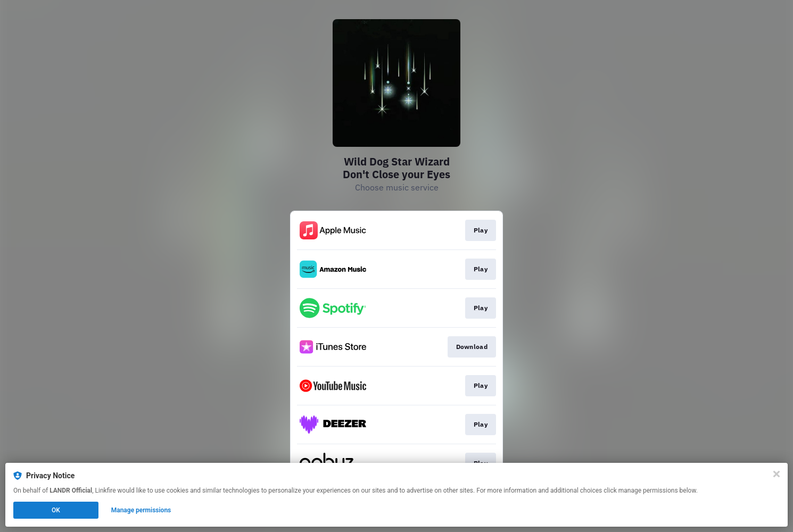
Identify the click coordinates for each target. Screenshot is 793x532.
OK (56, 510)
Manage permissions (141, 510)
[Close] (777, 474)
